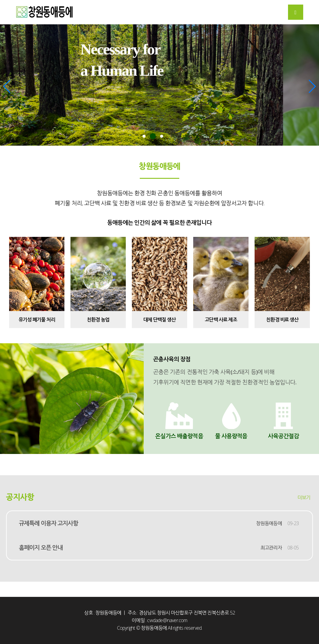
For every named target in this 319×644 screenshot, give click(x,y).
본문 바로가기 (0, 0)
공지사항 (20, 497)
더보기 (304, 497)
